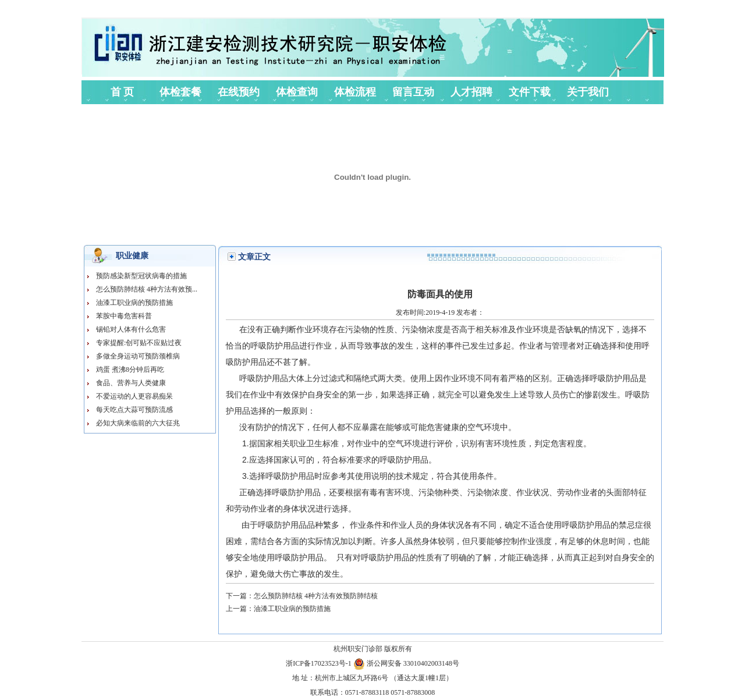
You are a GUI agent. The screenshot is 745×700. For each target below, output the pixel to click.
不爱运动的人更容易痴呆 (134, 396)
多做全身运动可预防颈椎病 (138, 356)
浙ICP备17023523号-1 (320, 663)
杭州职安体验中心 (196, 41)
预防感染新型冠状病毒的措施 (141, 276)
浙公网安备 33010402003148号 (406, 663)
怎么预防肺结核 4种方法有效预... (147, 289)
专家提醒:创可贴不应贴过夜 (139, 343)
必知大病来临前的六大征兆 (138, 423)
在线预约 (239, 92)
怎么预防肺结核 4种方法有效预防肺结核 (316, 596)
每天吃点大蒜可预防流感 (134, 410)
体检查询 (297, 92)
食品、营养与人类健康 (131, 383)
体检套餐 (180, 92)
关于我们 (588, 92)
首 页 (123, 92)
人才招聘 (471, 92)
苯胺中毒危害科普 (124, 316)
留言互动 (413, 92)
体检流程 (355, 92)
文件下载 (530, 92)
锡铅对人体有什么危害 (131, 329)
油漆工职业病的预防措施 (134, 303)
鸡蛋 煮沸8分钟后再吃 (130, 369)
